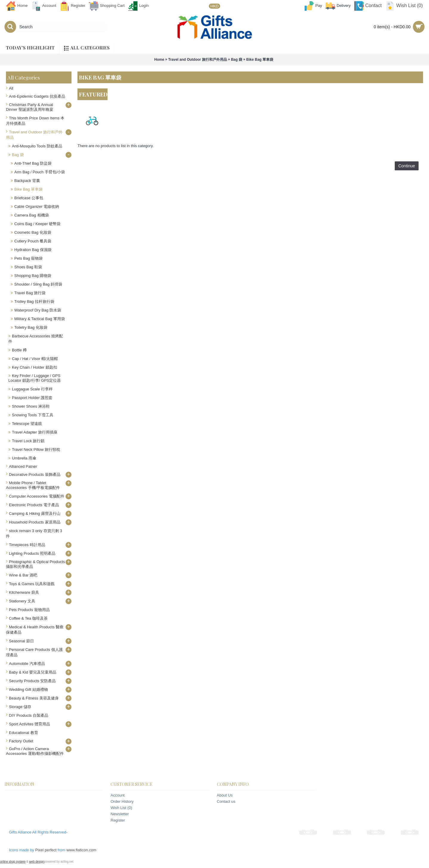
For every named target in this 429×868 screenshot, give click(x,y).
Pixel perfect (46, 850)
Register (118, 820)
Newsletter (120, 814)
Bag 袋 (237, 60)
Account (118, 795)
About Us (225, 795)
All (11, 88)
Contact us (226, 801)
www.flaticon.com (81, 850)
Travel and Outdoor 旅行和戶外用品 (197, 60)
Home (159, 60)
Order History (122, 801)
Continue (407, 166)
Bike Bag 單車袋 (260, 60)
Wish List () (121, 808)
